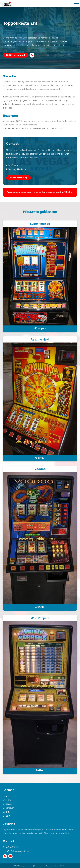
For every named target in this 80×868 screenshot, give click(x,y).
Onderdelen (8, 808)
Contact (6, 816)
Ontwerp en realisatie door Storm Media (50, 866)
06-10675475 (12, 165)
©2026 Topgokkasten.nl (24, 866)
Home (6, 796)
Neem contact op (19, 178)
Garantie (7, 812)
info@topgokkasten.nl (16, 169)
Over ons (7, 800)
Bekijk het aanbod (16, 55)
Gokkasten (8, 804)
